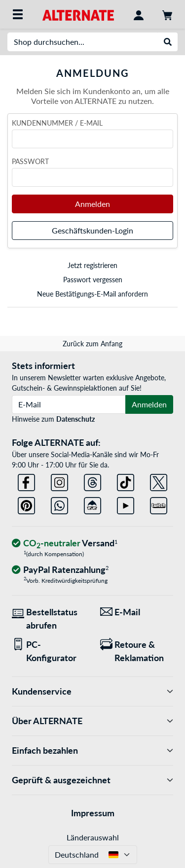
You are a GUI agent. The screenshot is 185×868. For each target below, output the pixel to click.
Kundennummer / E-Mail (57, 123)
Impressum (93, 813)
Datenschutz (75, 419)
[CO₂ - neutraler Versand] (65, 544)
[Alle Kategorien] (18, 14)
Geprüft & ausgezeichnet (92, 780)
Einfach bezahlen (92, 751)
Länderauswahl (93, 837)
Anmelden (92, 204)
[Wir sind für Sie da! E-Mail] (137, 612)
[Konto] (139, 14)
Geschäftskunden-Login (92, 230)
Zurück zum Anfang (92, 344)
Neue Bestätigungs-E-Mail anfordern (92, 294)
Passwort (30, 161)
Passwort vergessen (93, 280)
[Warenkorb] (167, 14)
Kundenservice (92, 691)
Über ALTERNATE (92, 721)
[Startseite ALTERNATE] (78, 14)
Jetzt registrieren (92, 265)
